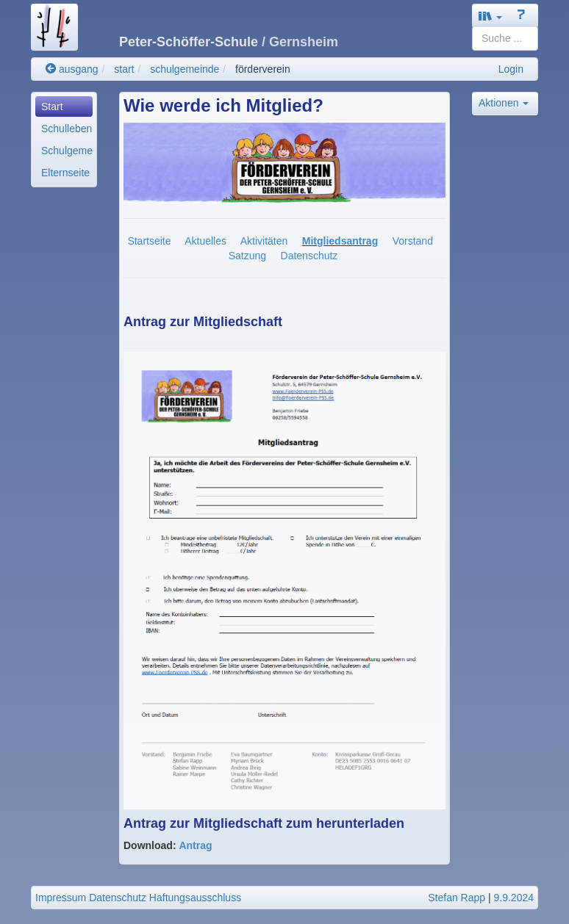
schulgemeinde (185, 69)
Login (511, 69)
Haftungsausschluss (195, 898)
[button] (490, 16)
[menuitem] (64, 107)
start (124, 69)
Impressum (61, 898)
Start (52, 107)
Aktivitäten (264, 241)
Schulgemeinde (67, 151)
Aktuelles (205, 241)
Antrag (195, 845)
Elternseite (65, 173)
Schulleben (67, 129)
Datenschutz (309, 256)
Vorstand (413, 241)
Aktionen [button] (504, 103)
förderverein (263, 69)
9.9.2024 (514, 898)
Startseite (149, 241)
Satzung (247, 256)
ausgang (72, 69)
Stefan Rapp (457, 898)
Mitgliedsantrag (340, 241)
